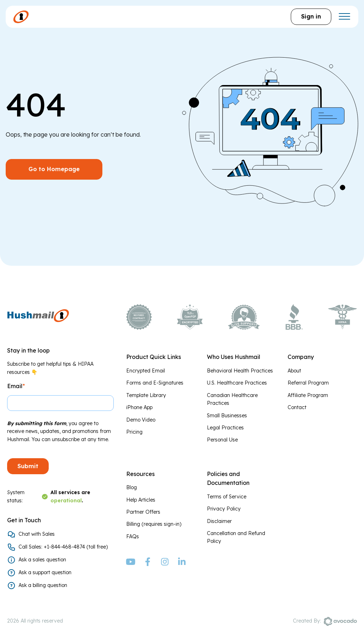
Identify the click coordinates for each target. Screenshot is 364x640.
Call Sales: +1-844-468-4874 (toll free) (63, 547)
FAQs (133, 536)
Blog (132, 487)
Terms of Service (227, 497)
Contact (297, 407)
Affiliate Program (308, 395)
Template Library (146, 395)
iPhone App (139, 407)
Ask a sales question (42, 560)
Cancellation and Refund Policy (236, 537)
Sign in (311, 16)
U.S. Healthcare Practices (237, 383)
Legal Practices (225, 428)
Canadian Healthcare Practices (232, 399)
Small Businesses (227, 416)
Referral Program (308, 383)
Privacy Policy (224, 509)
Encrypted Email (146, 371)
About (294, 371)
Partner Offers (143, 512)
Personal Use (222, 440)
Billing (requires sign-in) (154, 524)
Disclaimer (219, 521)
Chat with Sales (37, 534)
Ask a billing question (43, 585)
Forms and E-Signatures (155, 383)
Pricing (134, 432)
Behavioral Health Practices (240, 371)
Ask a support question (45, 572)
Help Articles (141, 500)
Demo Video (141, 420)
